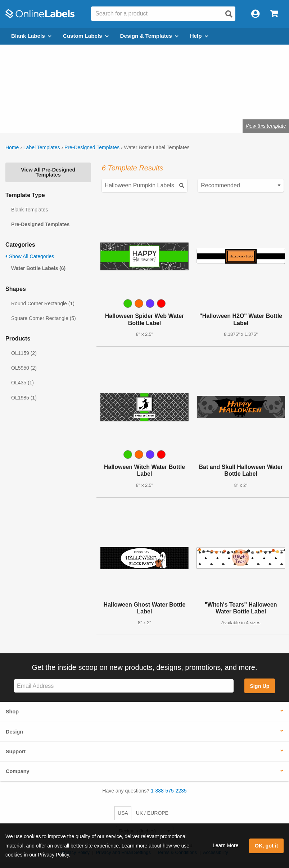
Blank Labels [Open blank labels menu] (31, 36)
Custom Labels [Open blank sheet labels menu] (86, 36)
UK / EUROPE (152, 813)
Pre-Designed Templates (92, 147)
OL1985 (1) (24, 398)
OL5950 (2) (24, 368)
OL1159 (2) (24, 353)
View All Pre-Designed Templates (48, 172)
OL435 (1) (22, 383)
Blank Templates (30, 210)
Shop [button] (12, 712)
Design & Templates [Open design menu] (149, 36)
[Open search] (229, 14)
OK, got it (267, 846)
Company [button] (18, 771)
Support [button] (16, 751)
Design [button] (14, 732)
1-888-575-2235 (169, 791)
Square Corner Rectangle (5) (44, 318)
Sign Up (259, 686)
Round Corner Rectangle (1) (43, 303)
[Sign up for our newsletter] (124, 686)
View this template (266, 126)
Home (12, 147)
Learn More (226, 845)
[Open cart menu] (274, 14)
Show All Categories (30, 256)
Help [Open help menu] (199, 36)
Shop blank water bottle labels (101, 103)
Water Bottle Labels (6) (38, 268)
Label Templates (42, 147)
